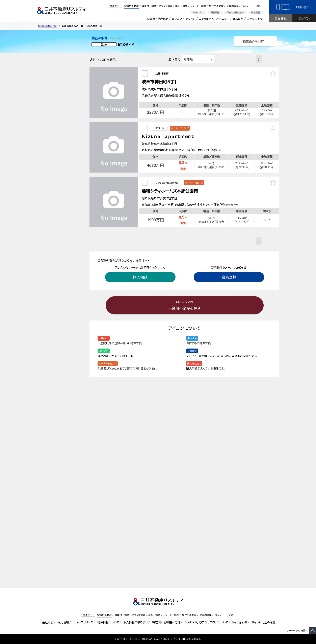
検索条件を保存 (253, 41)
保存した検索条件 (235, 12)
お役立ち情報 (254, 19)
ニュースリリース (82, 622)
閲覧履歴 (215, 12)
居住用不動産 (216, 6)
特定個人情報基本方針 (166, 622)
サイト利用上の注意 (263, 622)
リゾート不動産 (198, 6)
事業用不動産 (149, 6)
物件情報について (108, 622)
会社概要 (47, 622)
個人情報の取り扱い (135, 622)
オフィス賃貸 (166, 6)
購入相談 (141, 272)
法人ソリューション (251, 6)
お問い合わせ (304, 7)
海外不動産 (181, 6)
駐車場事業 (233, 6)
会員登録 (281, 18)
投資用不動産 (131, 6)
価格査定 (238, 19)
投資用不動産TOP (157, 19)
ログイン (304, 18)
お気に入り (198, 12)
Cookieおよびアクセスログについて (206, 622)
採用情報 (63, 622)
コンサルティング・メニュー (214, 19)
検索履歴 (256, 12)
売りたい (190, 19)
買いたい (177, 19)
